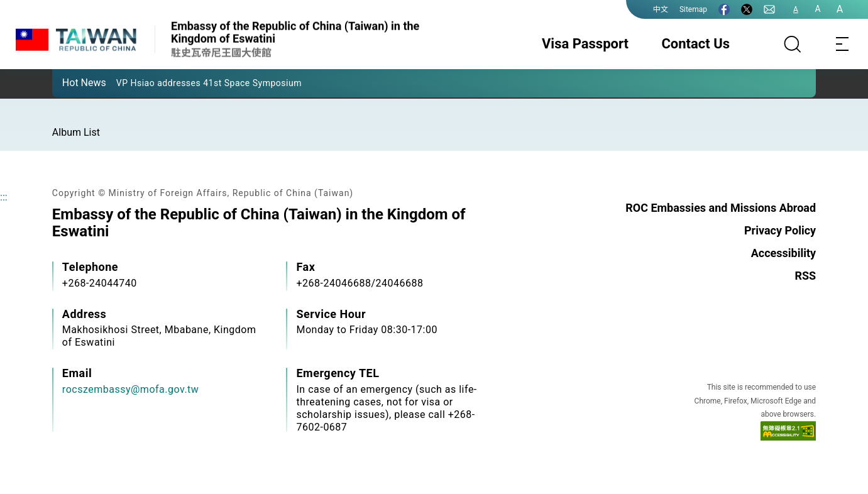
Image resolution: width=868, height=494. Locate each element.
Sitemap (693, 9)
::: (4, 197)
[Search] (793, 44)
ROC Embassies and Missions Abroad (721, 208)
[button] (71, 82)
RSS (805, 276)
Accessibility (783, 253)
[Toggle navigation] (843, 44)
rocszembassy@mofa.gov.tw (131, 389)
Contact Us (695, 44)
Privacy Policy (780, 230)
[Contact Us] (769, 9)
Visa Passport (585, 44)
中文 (661, 9)
